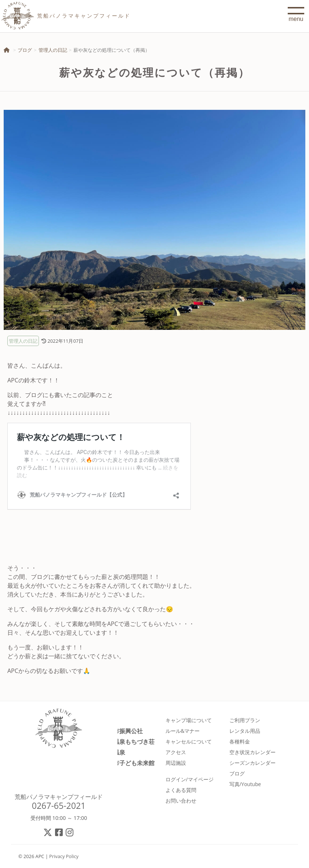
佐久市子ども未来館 (128, 763)
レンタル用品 (245, 731)
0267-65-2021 (59, 806)
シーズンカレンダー (252, 763)
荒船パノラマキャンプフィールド (59, 797)
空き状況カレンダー (252, 752)
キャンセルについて (189, 741)
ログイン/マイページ (190, 779)
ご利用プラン (245, 720)
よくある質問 (181, 790)
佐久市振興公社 (122, 731)
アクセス (176, 752)
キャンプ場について (189, 720)
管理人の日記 (53, 50)
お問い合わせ (181, 801)
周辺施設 (176, 763)
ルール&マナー (183, 731)
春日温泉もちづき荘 (128, 741)
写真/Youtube (245, 784)
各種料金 (240, 741)
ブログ (25, 50)
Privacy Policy (64, 856)
